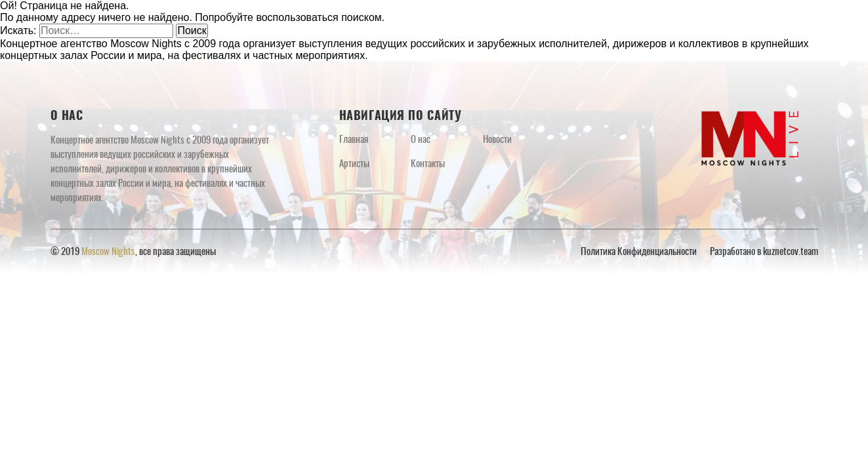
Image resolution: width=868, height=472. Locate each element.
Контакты (428, 164)
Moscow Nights (108, 252)
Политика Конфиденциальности (639, 252)
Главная (354, 140)
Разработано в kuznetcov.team (764, 252)
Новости (497, 140)
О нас (421, 140)
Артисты (354, 164)
